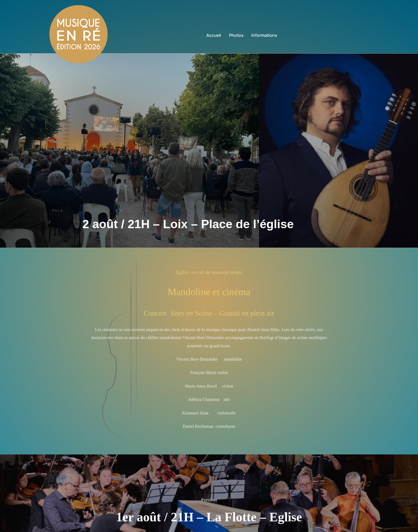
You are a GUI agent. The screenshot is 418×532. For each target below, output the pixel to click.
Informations (264, 35)
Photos (236, 35)
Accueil (214, 35)
